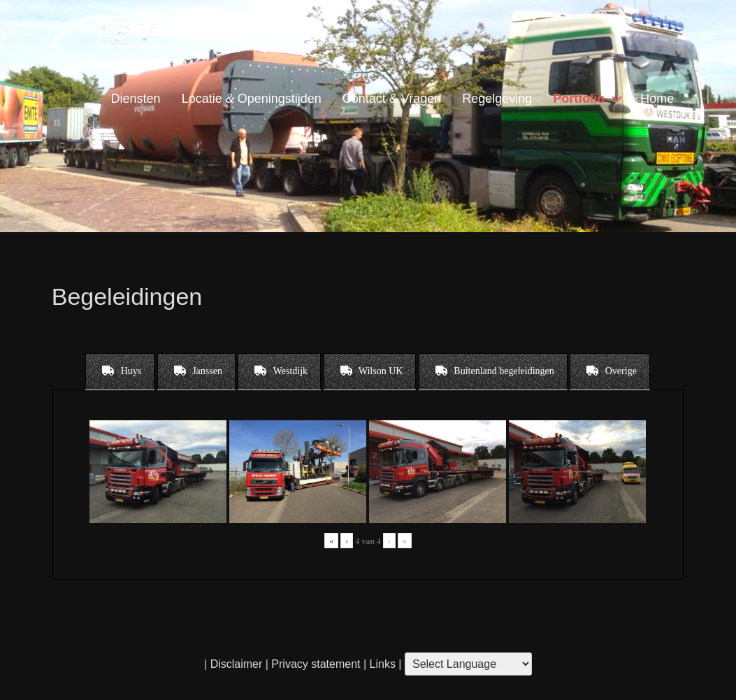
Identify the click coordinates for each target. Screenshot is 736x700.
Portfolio (579, 99)
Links (381, 664)
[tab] (120, 371)
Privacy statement (316, 664)
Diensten (136, 99)
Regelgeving (497, 99)
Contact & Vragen (392, 99)
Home (657, 99)
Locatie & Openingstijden (252, 99)
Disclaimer (237, 664)
